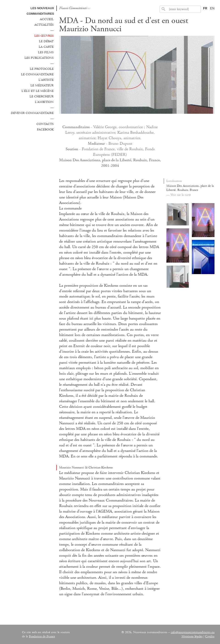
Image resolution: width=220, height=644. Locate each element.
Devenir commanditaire (32, 113)
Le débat (46, 41)
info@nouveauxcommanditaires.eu (193, 632)
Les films (46, 52)
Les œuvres (44, 36)
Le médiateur (42, 85)
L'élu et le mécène (38, 91)
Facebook (45, 130)
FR (205, 8)
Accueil (47, 19)
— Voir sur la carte (179, 195)
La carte (46, 47)
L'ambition (44, 102)
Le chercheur (42, 96)
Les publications (39, 58)
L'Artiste (46, 80)
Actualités (44, 25)
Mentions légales (192, 636)
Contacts (45, 124)
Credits (210, 636)
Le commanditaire (37, 74)
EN (212, 8)
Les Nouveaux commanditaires (40, 11)
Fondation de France (42, 636)
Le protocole (42, 69)
